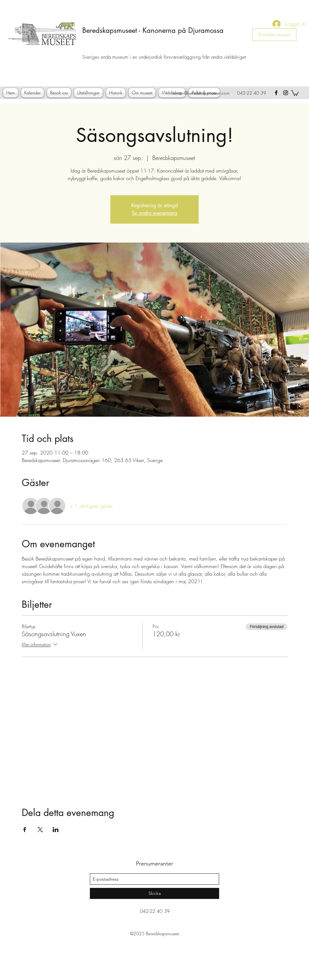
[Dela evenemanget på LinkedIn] (56, 830)
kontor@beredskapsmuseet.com (201, 93)
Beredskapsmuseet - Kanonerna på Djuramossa (153, 30)
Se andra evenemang (154, 213)
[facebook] (276, 93)
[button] (295, 93)
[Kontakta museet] (274, 35)
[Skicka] (154, 893)
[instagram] (286, 93)
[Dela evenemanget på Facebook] (25, 830)
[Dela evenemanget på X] (40, 830)
